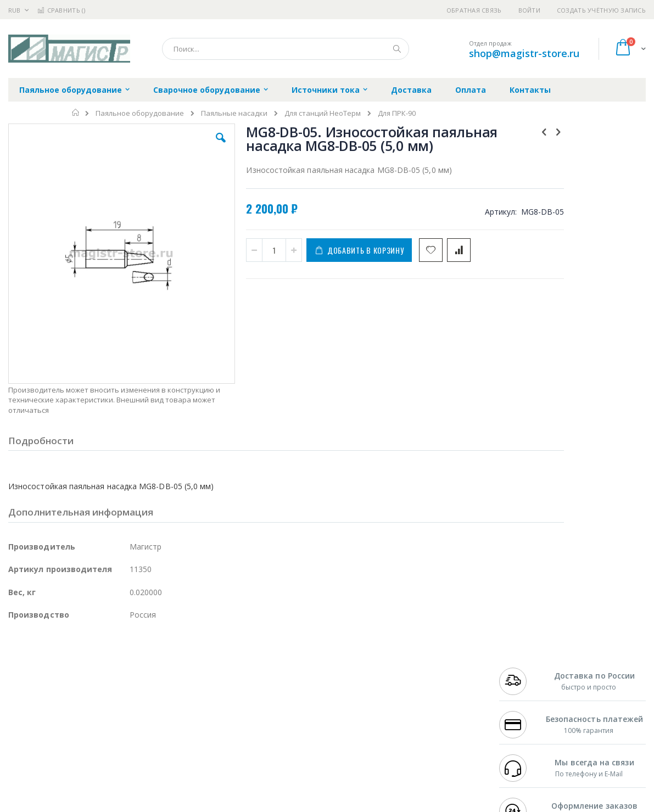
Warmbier (61, 738)
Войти (529, 10)
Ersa (47, 663)
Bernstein (24, 759)
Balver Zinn (27, 695)
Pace (94, 663)
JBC (71, 663)
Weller (124, 663)
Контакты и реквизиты (431, 663)
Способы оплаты (419, 706)
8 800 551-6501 (527, 695)
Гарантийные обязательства (278, 663)
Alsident (158, 663)
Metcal (92, 674)
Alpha (66, 695)
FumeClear (52, 674)
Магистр (173, 674)
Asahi (127, 695)
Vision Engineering (39, 716)
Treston (21, 738)
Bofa (16, 674)
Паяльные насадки (234, 113)
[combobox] (286, 49)
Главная (76, 113)
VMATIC (139, 738)
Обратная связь (474, 10)
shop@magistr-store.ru (524, 53)
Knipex (63, 759)
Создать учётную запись (601, 10)
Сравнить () (61, 10)
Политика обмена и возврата (278, 685)
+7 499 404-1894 (524, 663)
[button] (189, 146)
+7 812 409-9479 (524, 674)
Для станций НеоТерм (323, 113)
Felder (97, 695)
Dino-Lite (95, 716)
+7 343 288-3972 (524, 685)
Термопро (131, 674)
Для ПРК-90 (397, 113)
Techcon (102, 738)
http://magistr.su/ (178, 804)
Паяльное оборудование (140, 113)
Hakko (19, 663)
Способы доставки (423, 685)
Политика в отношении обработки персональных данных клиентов (287, 712)
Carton (131, 716)
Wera (94, 759)
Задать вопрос (253, 738)
